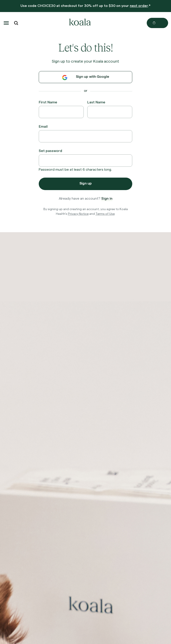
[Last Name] (110, 112)
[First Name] (61, 112)
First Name (48, 102)
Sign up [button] (86, 184)
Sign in (107, 198)
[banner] (85, 6)
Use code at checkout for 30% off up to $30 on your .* (85, 5)
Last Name (96, 102)
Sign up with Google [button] (86, 78)
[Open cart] (157, 23)
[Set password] (85, 161)
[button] (6, 23)
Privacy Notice (78, 214)
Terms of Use (105, 214)
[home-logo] (79, 23)
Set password (50, 151)
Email (43, 126)
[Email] (85, 136)
